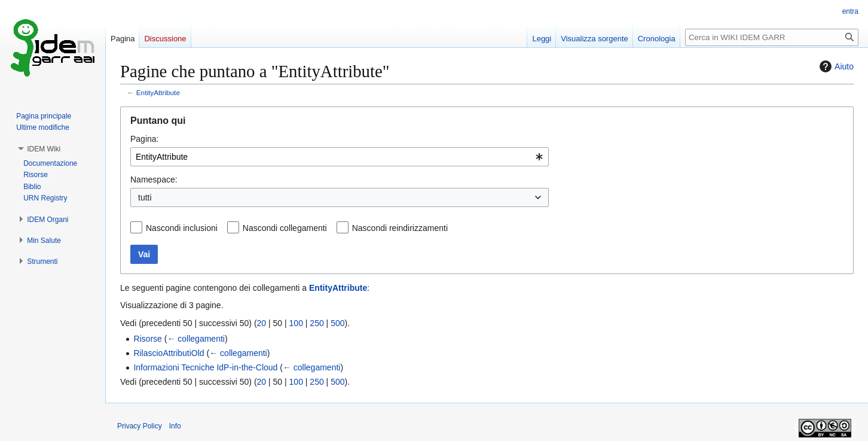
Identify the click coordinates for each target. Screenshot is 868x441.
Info (175, 426)
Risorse (147, 339)
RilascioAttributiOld (169, 353)
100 (296, 323)
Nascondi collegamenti (285, 228)
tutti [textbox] (145, 197)
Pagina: (144, 139)
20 (262, 323)
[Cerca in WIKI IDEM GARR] (772, 37)
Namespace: (154, 180)
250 (317, 323)
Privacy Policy (140, 426)
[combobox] (340, 157)
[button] (44, 149)
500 (337, 323)
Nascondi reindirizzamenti (400, 228)
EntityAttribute (158, 92)
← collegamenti (196, 339)
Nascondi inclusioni (182, 228)
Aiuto (835, 66)
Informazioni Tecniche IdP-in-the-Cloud (205, 367)
